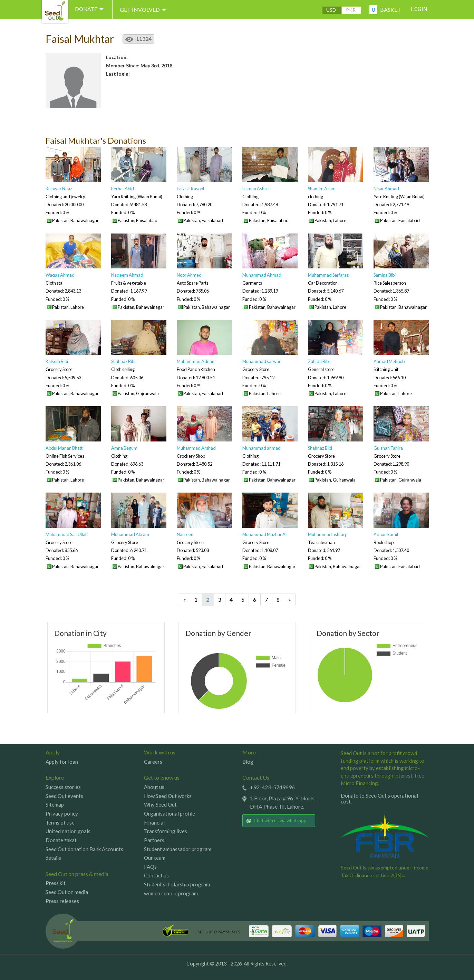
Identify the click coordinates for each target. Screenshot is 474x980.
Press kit (56, 883)
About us (154, 787)
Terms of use (60, 822)
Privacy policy (62, 814)
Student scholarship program (177, 884)
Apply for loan (62, 762)
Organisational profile (170, 814)
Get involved (146, 10)
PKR (350, 10)
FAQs (150, 867)
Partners (154, 840)
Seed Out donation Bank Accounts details (84, 854)
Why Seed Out (160, 805)
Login (419, 9)
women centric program (171, 893)
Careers (153, 762)
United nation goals (68, 831)
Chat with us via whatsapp (276, 821)
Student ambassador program (178, 849)
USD (330, 10)
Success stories (63, 787)
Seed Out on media (67, 892)
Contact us (156, 875)
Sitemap (55, 805)
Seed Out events (64, 796)
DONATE (91, 10)
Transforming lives (166, 831)
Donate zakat (61, 840)
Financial (154, 822)
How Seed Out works (168, 796)
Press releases (62, 901)
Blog (248, 762)
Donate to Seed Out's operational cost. (379, 799)
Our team (155, 858)
